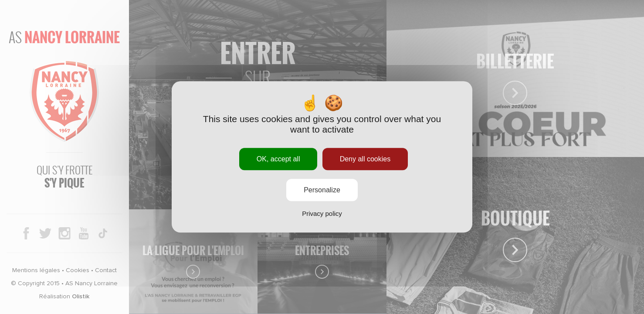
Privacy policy (322, 214)
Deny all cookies (365, 159)
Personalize (322, 190)
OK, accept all (278, 159)
